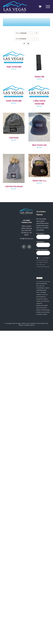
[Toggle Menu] (48, 7)
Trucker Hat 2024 (39, 180)
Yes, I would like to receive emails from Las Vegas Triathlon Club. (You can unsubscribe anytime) (43, 262)
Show (21, 39)
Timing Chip (39, 76)
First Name (41, 234)
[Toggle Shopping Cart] (40, 7)
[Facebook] (24, 247)
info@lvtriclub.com (26, 239)
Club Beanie (14, 138)
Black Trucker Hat (39, 145)
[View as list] (28, 44)
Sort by (21, 33)
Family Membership (14, 101)
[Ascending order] (37, 33)
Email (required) (43, 250)
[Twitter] (29, 247)
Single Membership (14, 67)
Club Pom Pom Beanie (14, 186)
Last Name (41, 242)
